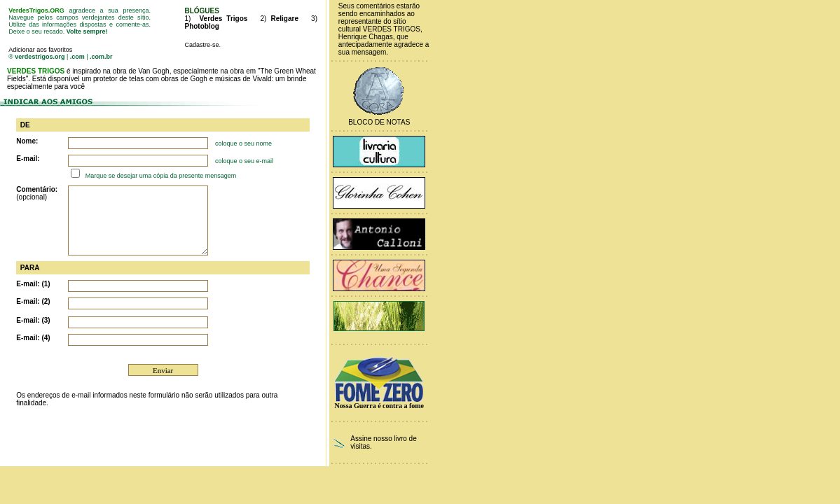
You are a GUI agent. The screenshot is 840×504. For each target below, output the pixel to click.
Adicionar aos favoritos (40, 50)
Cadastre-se (201, 45)
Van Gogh (153, 71)
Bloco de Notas (379, 122)
